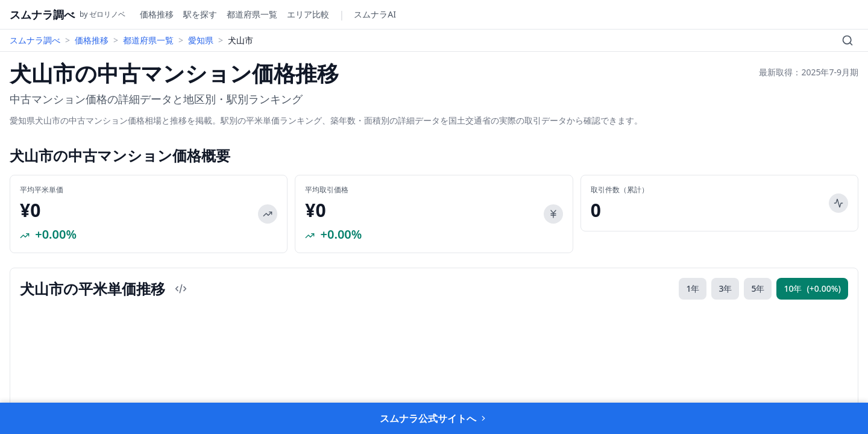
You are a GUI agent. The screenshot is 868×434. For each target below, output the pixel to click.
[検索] (848, 40)
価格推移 (157, 14)
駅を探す (200, 14)
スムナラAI (375, 14)
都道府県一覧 (252, 14)
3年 (725, 288)
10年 (812, 289)
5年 (758, 288)
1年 (693, 288)
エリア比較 (308, 14)
